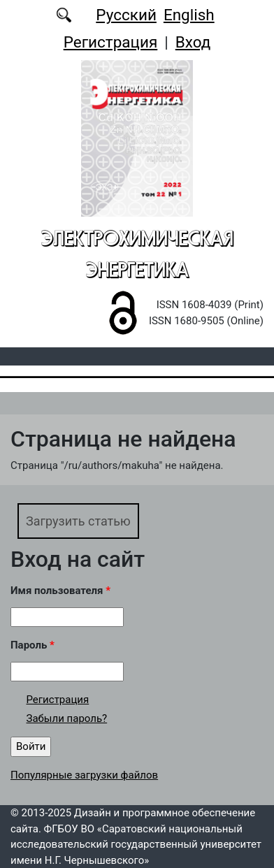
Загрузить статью (78, 521)
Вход (193, 42)
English (189, 15)
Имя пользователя (60, 591)
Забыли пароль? (67, 718)
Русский (126, 15)
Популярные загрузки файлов (84, 775)
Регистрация (111, 42)
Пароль (33, 645)
